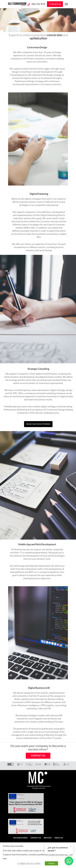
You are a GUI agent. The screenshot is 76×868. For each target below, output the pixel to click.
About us (59, 838)
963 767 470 (38, 4)
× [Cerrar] (71, 847)
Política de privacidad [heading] (13, 846)
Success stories (20, 838)
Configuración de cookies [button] (29, 863)
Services (48, 838)
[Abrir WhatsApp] (69, 861)
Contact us (55, 4)
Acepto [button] (51, 863)
